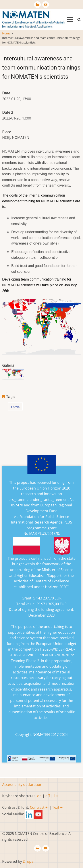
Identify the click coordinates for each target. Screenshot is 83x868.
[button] (13, 375)
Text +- (58, 807)
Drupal (29, 861)
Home (6, 33)
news (15, 406)
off (48, 796)
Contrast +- (39, 807)
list (56, 796)
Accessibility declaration (22, 784)
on (39, 796)
